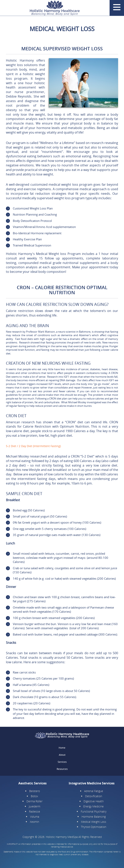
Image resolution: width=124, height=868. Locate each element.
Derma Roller (34, 801)
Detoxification (94, 796)
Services (62, 762)
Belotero (35, 791)
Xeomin (34, 822)
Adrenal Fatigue (94, 791)
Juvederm (35, 806)
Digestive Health (94, 801)
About (62, 755)
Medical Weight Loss (94, 822)
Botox (34, 796)
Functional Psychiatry (94, 811)
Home (62, 748)
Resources (62, 769)
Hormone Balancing (94, 817)
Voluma (35, 817)
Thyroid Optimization (94, 827)
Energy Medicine (93, 806)
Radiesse (35, 811)
